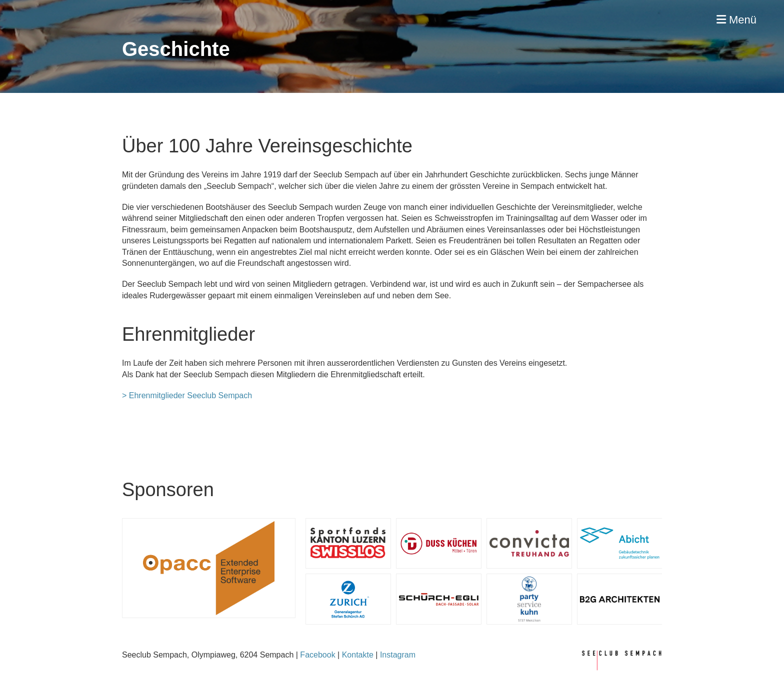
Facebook (317, 655)
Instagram (398, 655)
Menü (736, 20)
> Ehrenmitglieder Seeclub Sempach (187, 395)
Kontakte (358, 655)
